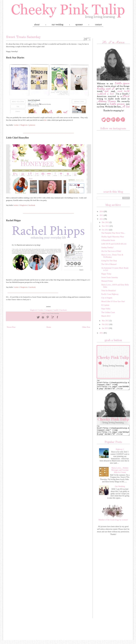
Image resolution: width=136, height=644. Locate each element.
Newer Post (11, 327)
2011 (102, 333)
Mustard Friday (107, 281)
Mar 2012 (106, 321)
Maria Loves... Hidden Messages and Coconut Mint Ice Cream (120, 474)
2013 (102, 215)
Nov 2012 (106, 226)
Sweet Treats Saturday (53, 313)
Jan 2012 (105, 328)
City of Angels (107, 298)
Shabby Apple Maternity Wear (113, 237)
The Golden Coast (108, 312)
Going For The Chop (109, 261)
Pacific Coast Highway (110, 294)
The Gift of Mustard (109, 264)
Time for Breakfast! (109, 291)
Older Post (86, 327)
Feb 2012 (105, 324)
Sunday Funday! (107, 248)
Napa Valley (106, 309)
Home (49, 327)
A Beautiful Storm (108, 240)
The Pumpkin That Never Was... (113, 233)
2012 (102, 219)
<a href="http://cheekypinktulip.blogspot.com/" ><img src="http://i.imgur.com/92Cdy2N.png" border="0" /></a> (113, 433)
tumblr (56, 310)
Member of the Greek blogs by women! (113, 524)
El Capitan (105, 305)
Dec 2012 (106, 222)
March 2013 (106, 316)
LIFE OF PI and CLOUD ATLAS (114, 244)
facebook (63, 310)
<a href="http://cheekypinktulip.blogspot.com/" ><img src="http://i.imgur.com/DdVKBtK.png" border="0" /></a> (113, 386)
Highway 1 (120, 453)
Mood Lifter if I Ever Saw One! (113, 302)
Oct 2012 (105, 230)
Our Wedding (120, 490)
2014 (102, 211)
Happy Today (106, 274)
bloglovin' (34, 310)
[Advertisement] (113, 583)
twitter (41, 310)
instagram (49, 310)
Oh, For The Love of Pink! (111, 251)
